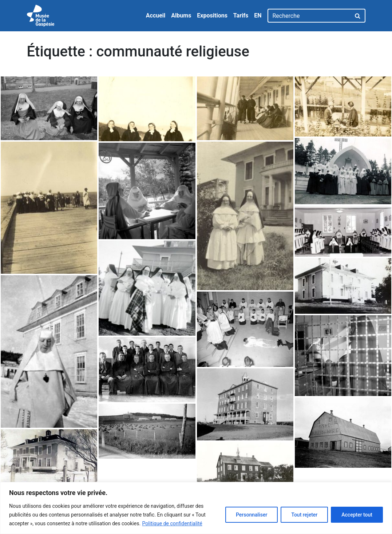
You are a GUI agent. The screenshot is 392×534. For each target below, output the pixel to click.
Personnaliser (252, 515)
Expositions (212, 15)
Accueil (156, 15)
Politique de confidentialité (172, 523)
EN (258, 15)
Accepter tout (357, 515)
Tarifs (241, 15)
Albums (181, 15)
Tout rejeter (304, 515)
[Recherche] (309, 16)
